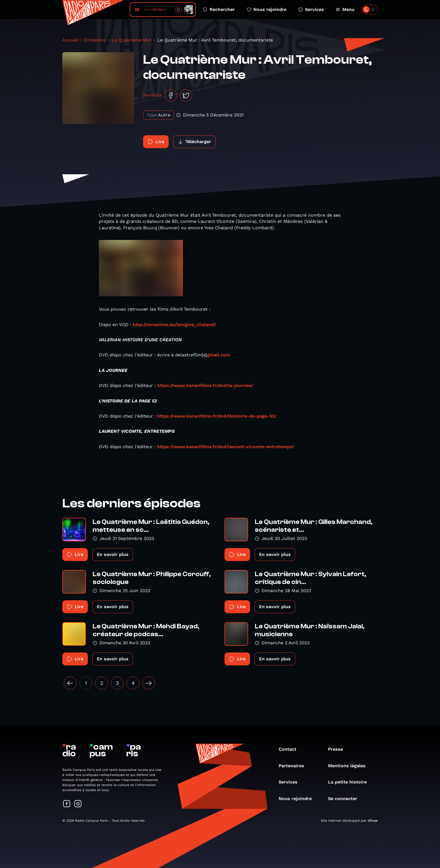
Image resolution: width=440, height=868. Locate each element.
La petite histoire (350, 782)
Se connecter (345, 799)
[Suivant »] (149, 683)
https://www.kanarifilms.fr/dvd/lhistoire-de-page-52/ (217, 416)
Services (311, 9)
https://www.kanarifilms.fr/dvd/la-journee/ (205, 385)
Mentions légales (350, 766)
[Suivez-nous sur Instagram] (78, 804)
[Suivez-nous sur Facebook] (67, 804)
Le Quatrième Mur (132, 40)
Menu (345, 9)
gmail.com (219, 355)
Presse (338, 749)
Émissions (95, 40)
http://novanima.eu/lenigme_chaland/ (174, 325)
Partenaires (294, 766)
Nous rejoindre (267, 9)
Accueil (70, 40)
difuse (373, 821)
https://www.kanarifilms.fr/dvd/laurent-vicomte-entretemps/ (226, 447)
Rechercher (219, 9)
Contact (290, 749)
